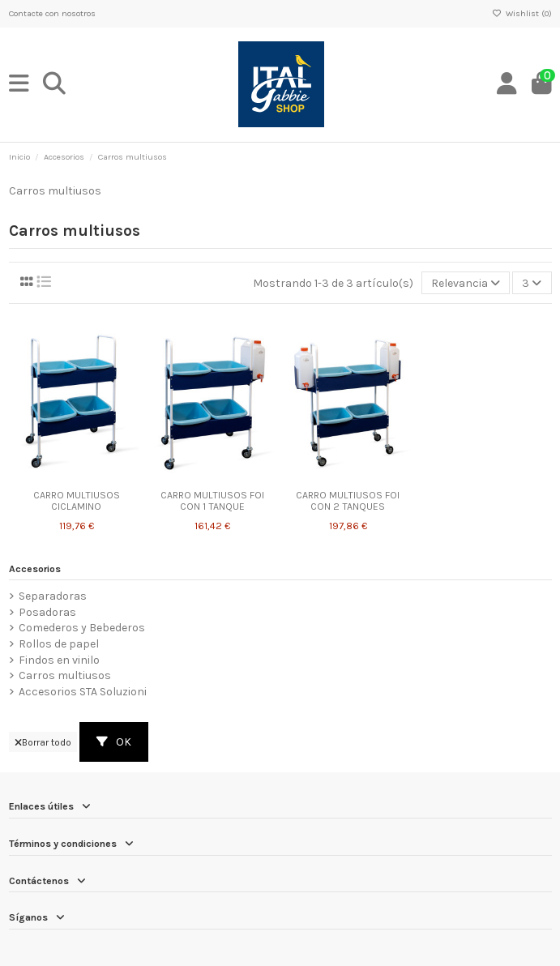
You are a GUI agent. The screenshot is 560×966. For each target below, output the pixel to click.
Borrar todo (43, 742)
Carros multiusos (65, 675)
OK (114, 742)
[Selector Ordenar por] (466, 283)
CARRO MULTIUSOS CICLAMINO (77, 501)
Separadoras (53, 596)
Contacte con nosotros (52, 13)
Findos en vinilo (59, 660)
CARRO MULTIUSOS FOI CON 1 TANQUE (212, 501)
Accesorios (35, 569)
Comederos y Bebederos (82, 628)
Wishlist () (522, 13)
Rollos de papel (59, 644)
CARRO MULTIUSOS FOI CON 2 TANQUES (348, 501)
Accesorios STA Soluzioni (83, 692)
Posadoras (47, 612)
